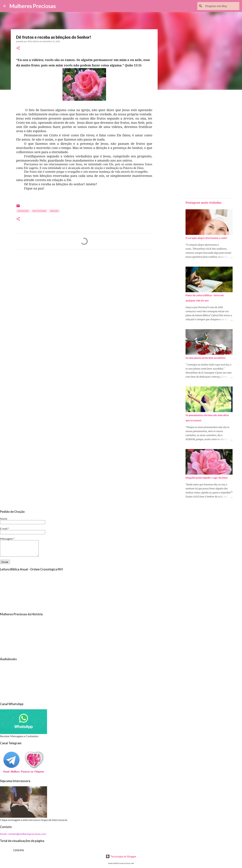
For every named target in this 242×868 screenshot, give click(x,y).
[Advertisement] (84, 283)
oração (54, 211)
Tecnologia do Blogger (121, 856)
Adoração (23, 211)
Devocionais (39, 211)
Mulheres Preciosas (33, 6)
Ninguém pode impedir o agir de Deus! (207, 478)
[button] (18, 48)
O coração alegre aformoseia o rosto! (206, 238)
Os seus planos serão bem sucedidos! (206, 358)
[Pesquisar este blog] (222, 6)
